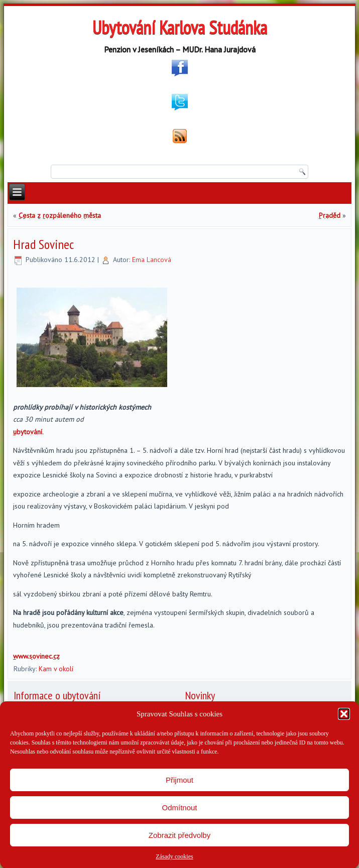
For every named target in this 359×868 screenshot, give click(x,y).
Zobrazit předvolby (179, 835)
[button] (344, 714)
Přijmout (179, 780)
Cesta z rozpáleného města (60, 215)
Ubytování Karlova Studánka (180, 27)
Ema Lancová (152, 260)
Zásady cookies (174, 856)
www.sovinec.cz (36, 656)
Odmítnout (179, 808)
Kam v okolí (56, 669)
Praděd (330, 215)
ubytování (28, 432)
